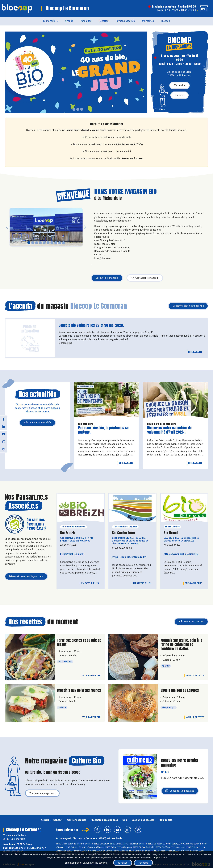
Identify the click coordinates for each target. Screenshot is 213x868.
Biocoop (166, 21)
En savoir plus (90, 583)
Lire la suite (196, 352)
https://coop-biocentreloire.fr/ (129, 557)
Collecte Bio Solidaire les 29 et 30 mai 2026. (91, 325)
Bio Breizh (67, 533)
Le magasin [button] (49, 21)
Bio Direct (171, 533)
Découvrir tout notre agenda (188, 306)
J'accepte (143, 863)
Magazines (148, 21)
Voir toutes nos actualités (37, 423)
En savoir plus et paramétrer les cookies (86, 863)
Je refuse (123, 863)
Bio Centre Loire (124, 533)
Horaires (179, 95)
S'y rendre (179, 85)
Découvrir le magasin (107, 278)
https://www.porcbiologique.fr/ (181, 554)
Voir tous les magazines (42, 793)
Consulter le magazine (180, 792)
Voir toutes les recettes (191, 622)
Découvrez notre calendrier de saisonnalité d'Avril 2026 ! (169, 430)
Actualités (86, 21)
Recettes (104, 21)
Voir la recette (91, 676)
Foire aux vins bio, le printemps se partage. (103, 430)
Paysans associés (125, 21)
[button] (7, 72)
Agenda (69, 21)
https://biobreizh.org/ (72, 554)
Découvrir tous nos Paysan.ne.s (26, 576)
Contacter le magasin (145, 278)
